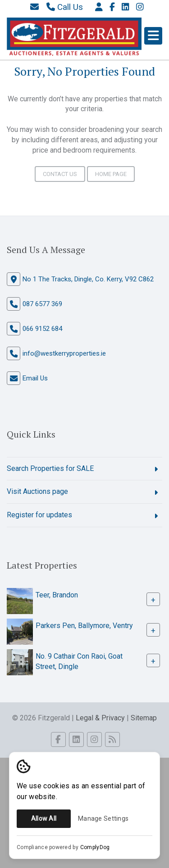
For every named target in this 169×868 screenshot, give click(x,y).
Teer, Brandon (57, 595)
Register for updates (39, 515)
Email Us (35, 378)
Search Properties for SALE (50, 468)
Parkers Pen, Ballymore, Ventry (84, 626)
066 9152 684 (42, 329)
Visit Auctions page (37, 491)
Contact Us (60, 174)
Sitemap (144, 718)
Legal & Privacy (100, 718)
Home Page (111, 174)
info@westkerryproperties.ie (64, 353)
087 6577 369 (42, 304)
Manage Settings (103, 818)
